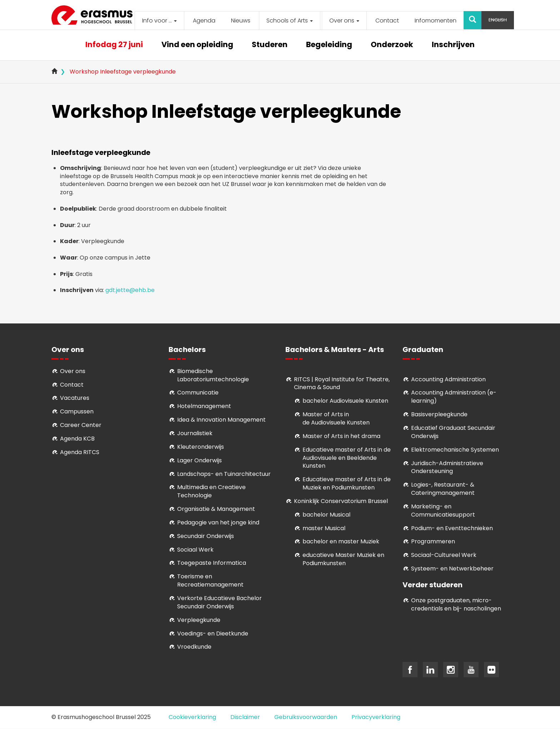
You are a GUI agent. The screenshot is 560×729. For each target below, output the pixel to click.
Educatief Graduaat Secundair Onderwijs (453, 432)
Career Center (81, 425)
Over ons (344, 21)
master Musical (324, 528)
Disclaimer (245, 717)
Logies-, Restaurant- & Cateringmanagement (443, 489)
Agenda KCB (77, 439)
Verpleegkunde (199, 620)
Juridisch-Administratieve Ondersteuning (447, 467)
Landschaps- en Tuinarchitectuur (224, 474)
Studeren (270, 45)
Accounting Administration (448, 379)
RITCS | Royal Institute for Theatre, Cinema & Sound (342, 383)
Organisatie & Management (216, 509)
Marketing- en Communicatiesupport (443, 511)
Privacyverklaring (376, 717)
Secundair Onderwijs (206, 536)
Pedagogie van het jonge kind (218, 522)
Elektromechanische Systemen (455, 450)
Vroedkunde (194, 647)
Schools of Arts (290, 21)
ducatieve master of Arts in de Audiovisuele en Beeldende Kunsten (347, 458)
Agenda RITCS (80, 452)
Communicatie (198, 393)
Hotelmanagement (204, 406)
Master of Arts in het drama (341, 436)
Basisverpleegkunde (439, 414)
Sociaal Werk (195, 550)
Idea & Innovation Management (221, 420)
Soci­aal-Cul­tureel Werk (444, 555)
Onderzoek (392, 45)
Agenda (204, 21)
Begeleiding (329, 45)
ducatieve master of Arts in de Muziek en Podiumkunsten (347, 483)
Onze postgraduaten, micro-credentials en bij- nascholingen (456, 604)
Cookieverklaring (192, 717)
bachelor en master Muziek (341, 541)
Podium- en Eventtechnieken (452, 528)
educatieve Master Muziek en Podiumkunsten (343, 559)
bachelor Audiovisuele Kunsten (345, 401)
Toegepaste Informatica (212, 563)
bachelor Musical (326, 515)
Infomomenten (436, 21)
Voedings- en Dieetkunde (213, 634)
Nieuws (241, 21)
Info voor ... (159, 21)
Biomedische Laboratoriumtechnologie (213, 375)
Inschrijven (453, 45)
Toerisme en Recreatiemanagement (210, 580)
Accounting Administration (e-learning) (454, 397)
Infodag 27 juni (114, 45)
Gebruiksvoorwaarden (306, 717)
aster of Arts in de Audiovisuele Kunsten (336, 418)
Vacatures (75, 398)
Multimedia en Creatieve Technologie (211, 491)
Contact (387, 21)
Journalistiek (195, 433)
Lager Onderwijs (199, 460)
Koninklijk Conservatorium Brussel (341, 501)
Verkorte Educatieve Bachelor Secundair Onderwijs (219, 602)
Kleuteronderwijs (201, 447)
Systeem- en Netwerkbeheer (452, 569)
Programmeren (433, 541)
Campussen (77, 411)
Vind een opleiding (197, 45)
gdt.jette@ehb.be (130, 290)
